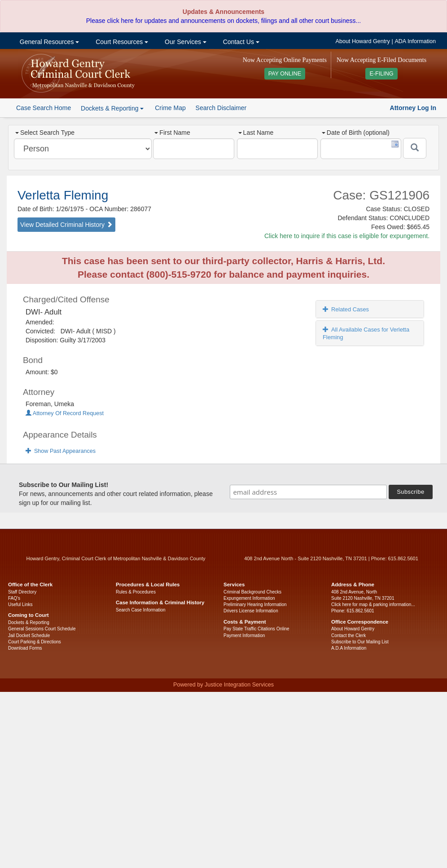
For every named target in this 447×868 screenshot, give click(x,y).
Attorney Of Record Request (65, 413)
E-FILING (381, 74)
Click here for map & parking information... (373, 604)
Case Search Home (44, 108)
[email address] (308, 492)
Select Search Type (45, 133)
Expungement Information (249, 598)
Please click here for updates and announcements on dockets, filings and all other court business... (223, 21)
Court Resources (121, 42)
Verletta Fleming (63, 195)
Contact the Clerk (348, 635)
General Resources (48, 42)
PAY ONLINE (285, 74)
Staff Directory (22, 592)
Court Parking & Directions (35, 642)
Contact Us (240, 42)
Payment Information (244, 635)
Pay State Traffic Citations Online (256, 629)
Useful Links (20, 604)
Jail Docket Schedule (29, 635)
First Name (172, 133)
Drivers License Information (251, 611)
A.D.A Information (349, 648)
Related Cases (346, 309)
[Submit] (415, 148)
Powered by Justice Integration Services (223, 685)
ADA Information (415, 41)
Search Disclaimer (221, 108)
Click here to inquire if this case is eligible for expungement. (347, 236)
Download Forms (25, 648)
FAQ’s (14, 598)
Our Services (185, 42)
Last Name (256, 133)
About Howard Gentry (363, 41)
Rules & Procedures (136, 592)
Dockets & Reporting (29, 622)
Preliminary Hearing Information (255, 604)
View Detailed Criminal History (66, 225)
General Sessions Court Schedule (42, 629)
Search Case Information (141, 610)
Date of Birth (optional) (356, 133)
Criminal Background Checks (252, 592)
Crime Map (170, 108)
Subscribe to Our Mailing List (360, 642)
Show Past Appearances (61, 451)
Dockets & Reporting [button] (112, 108)
